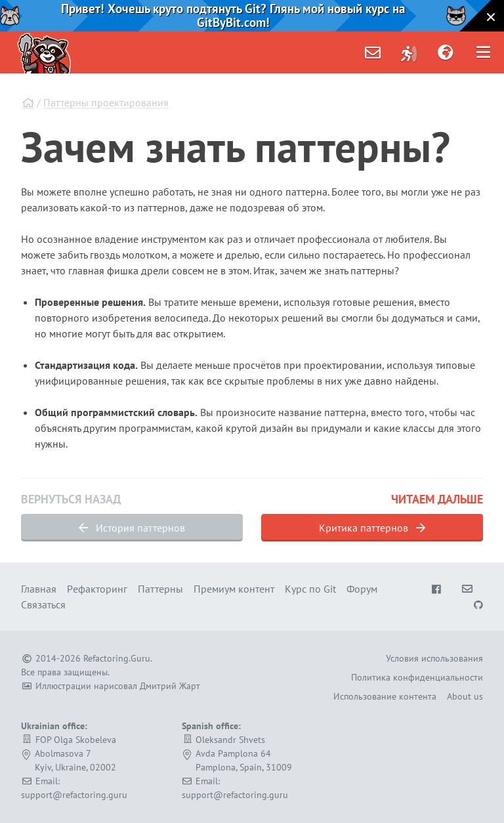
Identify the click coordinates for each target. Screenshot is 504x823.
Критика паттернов (372, 528)
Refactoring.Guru (117, 658)
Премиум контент (234, 589)
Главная (39, 589)
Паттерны (160, 589)
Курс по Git (310, 589)
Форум (362, 589)
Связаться (43, 604)
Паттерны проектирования (106, 102)
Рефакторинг (97, 589)
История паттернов (132, 528)
